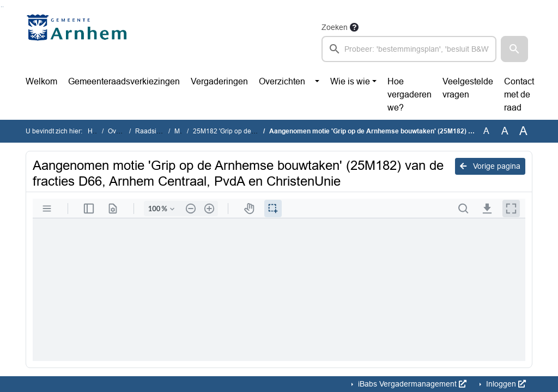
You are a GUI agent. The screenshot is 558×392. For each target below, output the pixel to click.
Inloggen (505, 384)
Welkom (41, 81)
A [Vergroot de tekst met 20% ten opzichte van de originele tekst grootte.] (505, 131)
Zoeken (335, 27)
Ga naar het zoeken (1, 7)
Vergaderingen (219, 81)
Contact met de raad (519, 94)
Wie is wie (350, 81)
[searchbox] (409, 49)
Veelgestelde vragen (468, 88)
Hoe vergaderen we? (410, 94)
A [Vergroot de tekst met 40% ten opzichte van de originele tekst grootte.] (523, 131)
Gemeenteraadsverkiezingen (124, 81)
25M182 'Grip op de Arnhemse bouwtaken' (256, 131)
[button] (514, 49)
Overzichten (282, 81)
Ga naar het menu (3, 7)
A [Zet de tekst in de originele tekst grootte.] (486, 131)
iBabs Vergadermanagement (411, 384)
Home (97, 131)
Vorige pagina (490, 166)
